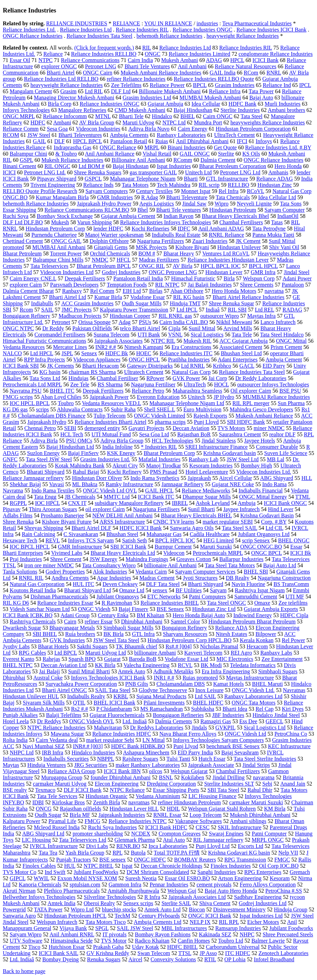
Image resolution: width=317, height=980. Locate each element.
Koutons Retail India (33, 590)
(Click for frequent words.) (104, 48)
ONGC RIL (152, 266)
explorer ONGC (59, 66)
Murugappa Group (62, 777)
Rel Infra (229, 191)
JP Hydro (224, 397)
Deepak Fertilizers (103, 391)
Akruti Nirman (19, 891)
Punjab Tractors (74, 860)
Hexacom (257, 646)
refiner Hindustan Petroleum (189, 802)
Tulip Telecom (110, 416)
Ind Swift (55, 872)
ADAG (214, 60)
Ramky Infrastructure (129, 484)
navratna (274, 291)
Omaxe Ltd (132, 590)
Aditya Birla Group (122, 441)
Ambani (62, 122)
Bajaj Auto (261, 98)
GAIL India (223, 73)
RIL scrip (209, 185)
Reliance (53, 54)
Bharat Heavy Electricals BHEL (196, 515)
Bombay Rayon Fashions (163, 934)
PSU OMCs (79, 441)
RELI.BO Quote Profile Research (40, 191)
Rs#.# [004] (179, 646)
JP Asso (208, 953)
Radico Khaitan (152, 941)
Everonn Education (158, 397)
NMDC (100, 260)
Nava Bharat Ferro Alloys (188, 734)
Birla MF (80, 815)
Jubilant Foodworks (291, 928)
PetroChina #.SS (284, 891)
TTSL (185, 953)
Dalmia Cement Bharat (28, 291)
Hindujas (79, 378)
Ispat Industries (174, 166)
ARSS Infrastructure (122, 522)
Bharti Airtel (61, 73)
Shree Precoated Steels (288, 934)
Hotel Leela (16, 721)
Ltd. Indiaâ (22, 959)
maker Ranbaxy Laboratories (148, 765)
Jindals (199, 728)
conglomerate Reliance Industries (275, 54)
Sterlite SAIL (176, 903)
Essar (296, 547)
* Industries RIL (159, 447)
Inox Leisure (210, 690)
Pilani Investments (164, 703)
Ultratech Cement (144, 372)
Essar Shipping (19, 210)
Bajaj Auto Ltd (279, 565)
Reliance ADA (231, 628)
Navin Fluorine (248, 584)
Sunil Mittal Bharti (89, 671)
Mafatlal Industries (159, 459)
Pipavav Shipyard (57, 179)
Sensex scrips (138, 903)
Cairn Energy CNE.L (33, 278)
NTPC (46, 60)
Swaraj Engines (226, 834)
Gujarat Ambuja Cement (128, 216)
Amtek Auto (132, 671)
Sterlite (226, 154)
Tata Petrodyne (269, 229)
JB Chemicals (80, 497)
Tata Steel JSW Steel (49, 459)
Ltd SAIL (205, 696)
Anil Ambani (192, 66)
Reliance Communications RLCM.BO (87, 210)
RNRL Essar (167, 815)
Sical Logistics (207, 335)
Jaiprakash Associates (119, 341)
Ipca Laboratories (168, 846)
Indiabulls (42, 303)
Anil (292, 922)
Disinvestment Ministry (239, 909)
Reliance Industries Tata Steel (99, 36)
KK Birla (105, 665)
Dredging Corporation (171, 784)
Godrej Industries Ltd (263, 903)
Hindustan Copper (130, 316)
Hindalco (162, 116)
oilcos (156, 771)
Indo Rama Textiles (53, 491)
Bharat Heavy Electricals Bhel (235, 216)
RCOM (11, 135)
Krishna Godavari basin (229, 453)
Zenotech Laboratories (283, 953)
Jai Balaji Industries (210, 285)
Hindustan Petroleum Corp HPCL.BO (189, 640)
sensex (160, 590)
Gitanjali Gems (111, 247)
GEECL (274, 721)
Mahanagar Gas (164, 534)
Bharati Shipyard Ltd (87, 590)
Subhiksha (203, 709)
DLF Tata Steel (163, 584)
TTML (303, 497)
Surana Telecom (112, 335)
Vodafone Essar (148, 297)
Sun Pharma (291, 403)
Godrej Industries (121, 272)
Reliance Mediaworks (206, 491)
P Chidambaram (114, 709)
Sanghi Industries (217, 872)
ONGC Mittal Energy (263, 497)
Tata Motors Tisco (106, 922)
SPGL (102, 928)
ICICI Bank (266, 60)
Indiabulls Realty (86, 696)
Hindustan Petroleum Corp (55, 229)
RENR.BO (128, 846)
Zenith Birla (107, 802)
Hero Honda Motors (234, 291)
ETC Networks (164, 597)
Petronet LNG (101, 66)
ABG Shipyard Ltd (43, 834)
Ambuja (247, 503)
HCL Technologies (172, 441)
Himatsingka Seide (71, 941)
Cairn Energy (193, 129)
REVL (52, 540)
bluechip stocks (119, 909)
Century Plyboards (159, 916)
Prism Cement (286, 347)
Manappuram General (27, 928)
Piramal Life (62, 821)
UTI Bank (149, 335)
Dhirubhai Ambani (142, 622)
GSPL (26, 160)
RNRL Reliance (226, 235)
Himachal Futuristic (193, 278)
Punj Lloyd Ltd (213, 846)
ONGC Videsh (94, 609)
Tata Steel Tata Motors (230, 565)
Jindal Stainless (219, 441)
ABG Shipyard (277, 478)
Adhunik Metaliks (173, 671)
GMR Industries (115, 197)
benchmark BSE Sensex (233, 746)
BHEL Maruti (267, 684)
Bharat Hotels (53, 646)
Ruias (162, 141)
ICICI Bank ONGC (285, 503)
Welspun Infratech (57, 922)
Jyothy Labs (16, 646)
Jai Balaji (49, 671)
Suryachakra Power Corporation (81, 684)
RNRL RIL (31, 578)
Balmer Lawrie (268, 941)
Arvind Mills (238, 328)
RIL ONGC (57, 166)
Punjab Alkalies (20, 715)
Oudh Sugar (48, 815)
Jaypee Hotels (260, 441)
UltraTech (195, 384)
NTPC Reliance (127, 790)
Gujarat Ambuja (166, 104)
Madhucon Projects (80, 316)
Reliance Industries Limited (199, 54)
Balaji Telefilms (64, 715)
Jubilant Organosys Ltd (264, 534)
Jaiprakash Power (109, 397)
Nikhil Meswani (234, 322)
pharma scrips (170, 422)
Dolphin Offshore (109, 241)
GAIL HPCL (159, 491)
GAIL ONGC (195, 154)
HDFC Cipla (294, 615)
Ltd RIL (94, 91)
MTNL (103, 116)
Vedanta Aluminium (158, 796)
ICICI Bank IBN (122, 771)
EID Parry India (195, 752)
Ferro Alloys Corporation (268, 885)
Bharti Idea (235, 709)
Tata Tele (242, 335)
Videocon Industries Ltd (67, 272)
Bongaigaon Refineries (178, 715)
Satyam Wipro (26, 934)
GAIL (39, 141)
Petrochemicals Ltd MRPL (32, 384)
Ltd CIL (274, 528)
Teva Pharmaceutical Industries (257, 23)
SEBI (70, 428)
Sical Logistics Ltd (265, 728)
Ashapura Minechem (146, 752)
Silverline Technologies (110, 897)
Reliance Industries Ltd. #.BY (278, 147)
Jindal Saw (194, 204)
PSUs (145, 322)
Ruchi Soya (16, 216)
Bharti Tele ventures (179, 210)
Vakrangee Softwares (198, 821)
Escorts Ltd (250, 846)
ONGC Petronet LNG (173, 272)
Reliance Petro (148, 391)
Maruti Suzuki (216, 547)
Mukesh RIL (197, 341)
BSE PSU (290, 391)
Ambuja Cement (284, 360)
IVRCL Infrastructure (54, 846)
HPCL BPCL (88, 141)
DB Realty (238, 578)
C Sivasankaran (81, 534)
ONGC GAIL (66, 241)
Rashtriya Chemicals (33, 622)
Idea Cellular (206, 104)
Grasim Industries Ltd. (105, 459)
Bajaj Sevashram (240, 752)
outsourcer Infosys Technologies (273, 384)
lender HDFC (108, 229)
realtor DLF (282, 434)
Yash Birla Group (85, 853)
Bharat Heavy (179, 253)
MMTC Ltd (116, 497)
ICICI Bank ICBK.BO (28, 615)
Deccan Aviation (191, 428)
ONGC (152, 54)
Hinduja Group (290, 909)
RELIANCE (126, 23)
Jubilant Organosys (118, 597)
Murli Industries (283, 104)
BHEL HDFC (208, 703)
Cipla (175, 328)
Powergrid (14, 909)
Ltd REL (264, 310)
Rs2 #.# (79, 709)
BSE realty (15, 790)
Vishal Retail (157, 154)
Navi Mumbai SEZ (44, 746)
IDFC (184, 229)
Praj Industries (26, 559)
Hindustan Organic (106, 796)
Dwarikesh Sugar (22, 628)
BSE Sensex (170, 609)
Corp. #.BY (274, 522)
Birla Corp (60, 104)
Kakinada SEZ (215, 934)
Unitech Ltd (198, 172)
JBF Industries (228, 715)
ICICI (9, 172)
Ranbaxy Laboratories (181, 135)
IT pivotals (114, 934)
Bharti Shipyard (206, 584)
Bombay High (256, 466)
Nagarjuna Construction (284, 578)
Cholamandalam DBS (181, 684)
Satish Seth (135, 540)
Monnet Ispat (196, 191)
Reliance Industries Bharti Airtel (111, 422)
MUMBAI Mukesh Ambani (210, 98)
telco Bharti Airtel (140, 328)
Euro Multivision (202, 409)
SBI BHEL (45, 634)
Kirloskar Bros (68, 802)
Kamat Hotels (228, 684)
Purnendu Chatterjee (54, 235)
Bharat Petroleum (22, 253)
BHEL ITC (62, 391)
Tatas (277, 222)
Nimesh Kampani (144, 347)
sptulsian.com (85, 885)
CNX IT (77, 503)
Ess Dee (248, 721)
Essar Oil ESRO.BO (187, 878)
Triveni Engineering (53, 185)
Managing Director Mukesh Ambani (74, 98)
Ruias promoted (200, 678)
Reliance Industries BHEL (170, 603)
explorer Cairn (26, 285)
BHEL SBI (256, 572)
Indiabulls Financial (261, 491)
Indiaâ (212, 310)
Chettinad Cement (23, 241)
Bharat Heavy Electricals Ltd (123, 553)
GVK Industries (67, 640)
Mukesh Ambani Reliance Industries (161, 73)
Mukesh (60, 222)
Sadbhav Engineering (258, 897)
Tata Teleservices (49, 266)
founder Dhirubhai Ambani (121, 777)
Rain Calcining (38, 534)
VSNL (175, 335)
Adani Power (297, 278)
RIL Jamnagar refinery (218, 840)
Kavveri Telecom (203, 653)
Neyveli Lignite (254, 204)
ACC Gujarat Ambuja (244, 341)
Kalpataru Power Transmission (134, 310)
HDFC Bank (242, 104)
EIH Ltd (132, 291)
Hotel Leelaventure (207, 472)
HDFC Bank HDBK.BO (138, 746)
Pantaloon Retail (129, 141)
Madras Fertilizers (159, 260)
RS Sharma (110, 384)
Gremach (300, 872)
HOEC (144, 353)
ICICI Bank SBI (21, 366)
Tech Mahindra (174, 185)
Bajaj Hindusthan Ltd (70, 447)
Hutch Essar (212, 759)
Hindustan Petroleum (233, 210)
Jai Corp (218, 378)
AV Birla (183, 266)
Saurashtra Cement (240, 434)
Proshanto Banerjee (62, 515)
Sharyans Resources (185, 634)
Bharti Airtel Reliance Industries (248, 297)
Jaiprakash (199, 478)
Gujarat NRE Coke (233, 484)
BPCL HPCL (263, 266)
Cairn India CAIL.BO (184, 322)
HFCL (124, 260)
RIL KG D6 (16, 603)
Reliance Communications (90, 60)
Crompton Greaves (179, 834)
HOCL (222, 384)
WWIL (41, 878)
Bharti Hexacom (101, 366)
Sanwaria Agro (19, 916)
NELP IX (200, 922)
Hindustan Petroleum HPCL (75, 916)
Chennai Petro (40, 428)
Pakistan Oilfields (92, 328)
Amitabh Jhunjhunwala (133, 891)
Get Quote (225, 147)
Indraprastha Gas (73, 147)
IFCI (242, 141)
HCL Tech (72, 434)
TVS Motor (114, 941)
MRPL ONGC (268, 840)
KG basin (50, 372)
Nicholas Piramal (219, 646)
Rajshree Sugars (141, 759)
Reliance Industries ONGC (202, 30)
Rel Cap (264, 709)
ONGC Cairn (98, 73)
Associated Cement (241, 347)
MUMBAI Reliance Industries (276, 397)
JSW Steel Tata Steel (116, 640)
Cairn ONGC (218, 116)
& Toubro (66, 154)
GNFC (10, 459)
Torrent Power (66, 253)
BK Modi (211, 665)
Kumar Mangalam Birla (62, 197)
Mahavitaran (108, 728)
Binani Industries (187, 147)
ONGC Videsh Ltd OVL (110, 491)
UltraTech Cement (235, 135)
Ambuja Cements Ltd (157, 922)
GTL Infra (143, 634)
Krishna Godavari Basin (267, 515)
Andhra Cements (70, 578)
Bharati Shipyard (46, 472)
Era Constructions (191, 347)
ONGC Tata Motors (253, 703)
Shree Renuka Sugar (231, 303)
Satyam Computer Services (205, 572)
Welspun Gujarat (189, 771)
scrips (42, 409)
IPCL (305, 85)
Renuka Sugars (104, 959)
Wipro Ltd (82, 909)
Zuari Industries (210, 241)
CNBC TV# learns (174, 522)
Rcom (26, 310)
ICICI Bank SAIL (58, 953)
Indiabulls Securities (66, 759)
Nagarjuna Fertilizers (161, 241)
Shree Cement (66, 559)
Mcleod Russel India (57, 827)
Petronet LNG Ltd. (45, 172)
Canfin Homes (194, 941)
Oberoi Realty (99, 903)
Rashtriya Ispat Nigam (260, 590)
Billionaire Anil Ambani (138, 160)
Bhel (143, 210)
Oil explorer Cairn (251, 391)
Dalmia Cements (174, 721)
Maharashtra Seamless (197, 391)
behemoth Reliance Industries (169, 36)
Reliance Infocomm (65, 116)
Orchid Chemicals (110, 253)
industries (207, 23)
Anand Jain (293, 784)
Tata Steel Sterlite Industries (265, 759)
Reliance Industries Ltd (86, 30)
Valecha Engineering (147, 665)
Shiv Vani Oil (284, 247)
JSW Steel (39, 135)
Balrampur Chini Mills (58, 260)
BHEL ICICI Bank (115, 703)
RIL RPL (229, 922)
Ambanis (278, 172)
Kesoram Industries (211, 466)
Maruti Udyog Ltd (106, 653)
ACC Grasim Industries (87, 303)
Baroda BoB (143, 659)
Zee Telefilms (126, 85)
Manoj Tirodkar (164, 466)
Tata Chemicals (233, 197)
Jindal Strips (256, 765)
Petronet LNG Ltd (240, 172)
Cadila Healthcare (210, 534)
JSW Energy (103, 559)
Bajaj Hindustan (131, 166)
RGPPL (18, 503)
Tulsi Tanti (178, 759)
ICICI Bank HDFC (166, 827)
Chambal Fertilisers (241, 222)
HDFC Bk (116, 353)
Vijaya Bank (73, 928)
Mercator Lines (70, 347)
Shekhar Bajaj (25, 484)
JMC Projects (77, 310)
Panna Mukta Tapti (273, 235)
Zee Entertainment (282, 659)
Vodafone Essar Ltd (187, 659)
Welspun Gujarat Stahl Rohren (222, 809)
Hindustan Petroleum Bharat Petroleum (252, 622)
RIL (147, 48)
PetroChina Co (291, 734)
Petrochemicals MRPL (218, 553)
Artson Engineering (240, 878)
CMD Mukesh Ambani (140, 110)
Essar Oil (20, 60)
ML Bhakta (85, 484)
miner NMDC (269, 428)
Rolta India (15, 740)
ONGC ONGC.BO (261, 547)
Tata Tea (48, 853)
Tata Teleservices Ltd (83, 840)
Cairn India (140, 60)
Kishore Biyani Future (67, 522)
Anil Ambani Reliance (110, 154)
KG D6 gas (15, 409)
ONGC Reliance (118, 147)
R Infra (152, 897)
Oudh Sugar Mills (142, 303)
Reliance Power (167, 85)
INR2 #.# (106, 347)
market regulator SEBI (228, 522)
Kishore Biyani (192, 247)
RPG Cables (32, 653)
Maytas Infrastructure (250, 678)
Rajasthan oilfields (81, 809)
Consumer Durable (277, 447)
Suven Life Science (286, 453)
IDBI (38, 802)
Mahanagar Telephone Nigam (143, 179)
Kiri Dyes (293, 709)
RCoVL (255, 191)
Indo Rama (275, 484)
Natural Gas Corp (191, 372)
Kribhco (222, 366)
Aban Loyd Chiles (61, 397)
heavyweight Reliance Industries (243, 36)
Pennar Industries (169, 885)
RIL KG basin (189, 297)
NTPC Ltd (174, 122)
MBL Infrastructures (184, 928)
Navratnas (294, 690)
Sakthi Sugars (92, 646)
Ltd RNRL (193, 366)
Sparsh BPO (82, 659)
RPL (117, 853)
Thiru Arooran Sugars (53, 509)
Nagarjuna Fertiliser (153, 384)
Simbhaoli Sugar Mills (129, 628)
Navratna (13, 491)
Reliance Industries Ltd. (29, 30)
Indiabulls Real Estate (176, 235)
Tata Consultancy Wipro (109, 565)
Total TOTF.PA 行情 (177, 853)
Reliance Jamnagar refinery (33, 478)
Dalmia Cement (218, 160)
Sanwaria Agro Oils (192, 528)
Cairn (70, 622)
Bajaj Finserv (134, 609)
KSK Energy (121, 453)
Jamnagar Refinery (183, 484)
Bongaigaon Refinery (26, 316)
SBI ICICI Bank (128, 547)
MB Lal (275, 459)
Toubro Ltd (230, 941)
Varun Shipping (94, 222)
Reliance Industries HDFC (122, 734)
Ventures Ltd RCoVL (226, 253)
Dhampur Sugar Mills (207, 497)
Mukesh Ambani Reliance (264, 416)
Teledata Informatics (253, 665)
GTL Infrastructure (227, 179)
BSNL (166, 777)
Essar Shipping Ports (176, 790)
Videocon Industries (98, 129)
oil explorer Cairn (105, 509)
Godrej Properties (65, 572)
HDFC (38, 122)
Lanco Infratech (278, 322)
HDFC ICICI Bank (141, 528)
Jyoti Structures (200, 578)
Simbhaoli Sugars (278, 671)
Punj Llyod (186, 746)
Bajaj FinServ (83, 453)
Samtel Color (185, 622)
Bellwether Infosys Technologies (39, 897)
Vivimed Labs (67, 553)
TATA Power (48, 909)
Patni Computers (207, 597)
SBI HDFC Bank (246, 422)
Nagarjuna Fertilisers (157, 509)
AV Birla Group (97, 122)
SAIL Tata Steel (113, 690)
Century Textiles (154, 191)
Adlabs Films (18, 515)
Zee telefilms (293, 603)
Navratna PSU (26, 391)
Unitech (197, 397)
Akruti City (125, 466)
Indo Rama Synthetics (155, 478)
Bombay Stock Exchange (65, 216)
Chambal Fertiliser (117, 378)
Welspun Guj (182, 891)
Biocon (197, 909)
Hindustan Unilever (239, 247)
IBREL (180, 503)
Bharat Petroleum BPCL (104, 266)
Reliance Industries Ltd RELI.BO (61, 79)
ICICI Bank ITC (156, 497)
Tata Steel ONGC (227, 603)
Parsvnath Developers (74, 285)
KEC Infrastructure (289, 746)
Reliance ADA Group (72, 771)
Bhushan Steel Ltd (241, 353)
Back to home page (24, 971)
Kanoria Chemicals (40, 885)
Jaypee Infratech (241, 509)
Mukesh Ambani (180, 60)
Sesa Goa (57, 129)
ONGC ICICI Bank (210, 916)
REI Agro (241, 653)
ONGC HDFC (150, 860)
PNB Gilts (137, 684)
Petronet (61, 322)
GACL (247, 366)
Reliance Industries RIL (142, 30)
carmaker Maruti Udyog (60, 784)
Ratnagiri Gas (216, 721)
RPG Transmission (245, 860)
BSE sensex (112, 860)
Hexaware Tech (20, 540)
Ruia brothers (80, 634)
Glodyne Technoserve (163, 690)
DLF (60, 141)
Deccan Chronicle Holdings (172, 866)
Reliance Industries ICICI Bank (271, 30)
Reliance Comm (21, 129)
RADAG (292, 310)
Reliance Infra (225, 91)
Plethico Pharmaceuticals (72, 891)
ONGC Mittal (291, 341)
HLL (307, 478)
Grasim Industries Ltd (147, 98)
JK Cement (248, 241)
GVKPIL (225, 728)
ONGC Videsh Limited (160, 416)
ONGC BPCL (267, 553)
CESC (202, 827)
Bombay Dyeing (60, 959)
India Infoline (118, 447)
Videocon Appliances (97, 360)
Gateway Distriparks (150, 366)
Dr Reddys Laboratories (157, 728)
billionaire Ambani (155, 653)
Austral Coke (48, 678)
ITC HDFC (237, 953)
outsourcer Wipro (220, 316)
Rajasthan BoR (194, 434)
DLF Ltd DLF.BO (23, 222)
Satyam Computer (284, 210)
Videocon (174, 553)
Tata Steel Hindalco (282, 335)
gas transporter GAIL (153, 172)
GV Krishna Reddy (108, 953)
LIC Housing (36, 840)
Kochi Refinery (124, 472)
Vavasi (57, 484)
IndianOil (288, 216)
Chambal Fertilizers (238, 771)
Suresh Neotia (141, 878)
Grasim (68, 91)
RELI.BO (238, 185)
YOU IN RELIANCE (168, 23)
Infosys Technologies (26, 110)
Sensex (89, 353)
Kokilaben (193, 777)
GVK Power (187, 378)
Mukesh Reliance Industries (73, 160)
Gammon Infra (125, 885)
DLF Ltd (121, 91)
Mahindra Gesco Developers (261, 409)
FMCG (92, 821)
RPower (155, 378)
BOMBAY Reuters (195, 860)
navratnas (139, 802)
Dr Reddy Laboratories (261, 378)
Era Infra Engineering (226, 671)
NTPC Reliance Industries (56, 728)
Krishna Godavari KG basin (239, 853)
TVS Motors (231, 428)
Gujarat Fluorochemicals (117, 715)
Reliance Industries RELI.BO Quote (214, 79)
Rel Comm (102, 291)
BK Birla (114, 634)
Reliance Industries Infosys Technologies (166, 222)
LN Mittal (154, 740)
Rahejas (51, 659)
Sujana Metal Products (161, 696)
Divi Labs (97, 846)
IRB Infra (53, 752)
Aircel (135, 959)
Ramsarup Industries (238, 928)
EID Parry (274, 366)
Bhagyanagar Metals (72, 628)
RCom (251, 73)
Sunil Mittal (202, 328)
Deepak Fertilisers (85, 278)
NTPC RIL (163, 341)
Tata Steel (251, 116)
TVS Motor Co (20, 872)
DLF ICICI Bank (83, 790)
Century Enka (113, 615)
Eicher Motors (263, 922)
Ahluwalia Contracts (80, 409)
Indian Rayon (178, 216)
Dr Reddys (49, 721)
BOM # (147, 253)
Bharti (191, 179)
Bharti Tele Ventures (147, 66)
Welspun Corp (259, 278)
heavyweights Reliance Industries (268, 122)
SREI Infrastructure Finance (216, 447)
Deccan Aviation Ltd (64, 665)
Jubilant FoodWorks (96, 872)
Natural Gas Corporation (37, 584)
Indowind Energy (252, 615)
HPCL (237, 60)
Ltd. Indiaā (135, 721)
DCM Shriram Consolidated (158, 872)
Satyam (218, 590)
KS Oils (251, 154)
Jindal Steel (297, 272)
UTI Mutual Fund (111, 434)
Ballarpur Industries (242, 559)
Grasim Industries (235, 85)
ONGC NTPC (18, 328)
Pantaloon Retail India (138, 278)
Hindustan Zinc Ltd (214, 609)
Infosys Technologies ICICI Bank (108, 678)
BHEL (187, 116)
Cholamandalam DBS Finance (52, 416)
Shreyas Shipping (44, 528)
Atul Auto (174, 840)
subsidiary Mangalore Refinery (129, 503)
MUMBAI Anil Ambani (59, 247)
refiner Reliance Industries (136, 79)
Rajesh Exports (210, 416)
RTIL (210, 959)
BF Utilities (188, 590)
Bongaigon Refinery (184, 628)
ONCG (44, 809)
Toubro (66, 403)
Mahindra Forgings (147, 559)
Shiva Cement (215, 903)
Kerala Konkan (257, 640)
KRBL (121, 696)
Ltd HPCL (42, 353)
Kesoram (280, 878)
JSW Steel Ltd (243, 459)
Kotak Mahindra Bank (80, 466)
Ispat (127, 866)
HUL (70, 866)
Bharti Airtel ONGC (64, 690)
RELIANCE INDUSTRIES (76, 23)
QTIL (79, 703)
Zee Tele (80, 384)
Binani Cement (19, 166)
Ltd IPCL (187, 310)
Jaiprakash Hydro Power (104, 204)
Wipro (221, 204)
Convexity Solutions (173, 959)
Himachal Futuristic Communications (44, 341)
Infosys (264, 141)
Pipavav (12, 509)
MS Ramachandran (161, 709)
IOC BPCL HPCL (30, 547)
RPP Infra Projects (44, 360)
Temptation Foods (127, 285)
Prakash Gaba (108, 947)
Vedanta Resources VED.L (112, 403)
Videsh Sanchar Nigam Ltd (40, 609)
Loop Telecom (206, 815)
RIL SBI (237, 310)
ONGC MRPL (19, 116)
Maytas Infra (261, 316)
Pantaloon (293, 285)
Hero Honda (288, 166)
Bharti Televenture (187, 197)
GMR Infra (263, 272)
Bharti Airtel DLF (92, 528)
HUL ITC (83, 584)
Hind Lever (280, 509)
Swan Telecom (154, 953)
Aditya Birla (44, 441)
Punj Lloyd (206, 422)
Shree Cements (256, 285)
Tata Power (261, 91)
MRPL (152, 147)
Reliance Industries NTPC (138, 821)
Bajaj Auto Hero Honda (231, 891)
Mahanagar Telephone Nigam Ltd (187, 403)
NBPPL (105, 759)
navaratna (264, 777)
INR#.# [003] (88, 746)
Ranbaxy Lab (203, 459)
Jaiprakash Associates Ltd (197, 897)
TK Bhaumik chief (136, 646)
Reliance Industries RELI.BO (104, 54)
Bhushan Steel (123, 534)
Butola (138, 853)
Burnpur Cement (173, 547)
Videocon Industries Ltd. (264, 472)
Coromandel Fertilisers (60, 335)
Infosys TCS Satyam (91, 540)
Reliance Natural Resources (246, 66)
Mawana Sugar (67, 734)
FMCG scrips (18, 397)
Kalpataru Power (21, 821)
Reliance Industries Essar (65, 603)
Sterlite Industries (240, 110)
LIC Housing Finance (213, 796)
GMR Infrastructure (80, 547)
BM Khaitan (151, 615)
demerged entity (102, 428)
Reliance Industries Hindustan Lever (228, 260)
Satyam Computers (107, 191)
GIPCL (18, 878)
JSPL (67, 353)
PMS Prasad (164, 472)
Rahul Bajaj (86, 472)
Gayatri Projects (146, 428)
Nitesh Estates (231, 634)
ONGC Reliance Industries (33, 36)
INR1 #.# (164, 678)
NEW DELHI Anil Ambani (123, 515)
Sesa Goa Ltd (154, 434)
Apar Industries (114, 578)
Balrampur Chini (28, 154)
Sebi (267, 784)
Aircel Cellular (236, 478)
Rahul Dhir (260, 790)
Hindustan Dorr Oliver (97, 478)
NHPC (247, 934)
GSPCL (93, 179)
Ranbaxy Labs (276, 653)
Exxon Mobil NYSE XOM (87, 878)
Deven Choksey (120, 584)
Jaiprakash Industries (122, 815)
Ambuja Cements (129, 135)
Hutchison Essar (66, 947)
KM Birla (275, 809)
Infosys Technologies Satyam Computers (218, 740)
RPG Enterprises (263, 872)
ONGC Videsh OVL (92, 721)
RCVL (185, 665)
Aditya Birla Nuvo (149, 129)
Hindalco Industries (93, 752)
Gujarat (112, 659)
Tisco (34, 947)
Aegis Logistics (157, 204)
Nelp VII (288, 853)
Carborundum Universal (233, 947)
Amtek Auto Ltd (162, 909)
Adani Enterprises (238, 360)
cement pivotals (214, 885)
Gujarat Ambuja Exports (271, 609)
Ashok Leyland (212, 503)
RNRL (274, 73)
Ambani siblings (248, 821)
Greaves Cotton (194, 559)
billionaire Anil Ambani (170, 565)
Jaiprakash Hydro (47, 422)
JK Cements (61, 366)
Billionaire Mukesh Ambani (170, 91)
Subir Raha (123, 409)
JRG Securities (91, 765)
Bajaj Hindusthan (193, 110)
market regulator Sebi (110, 740)
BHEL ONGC (294, 540)
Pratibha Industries (189, 360)
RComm (183, 160)
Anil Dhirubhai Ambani (202, 141)
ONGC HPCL (144, 360)
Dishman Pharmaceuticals (59, 597)
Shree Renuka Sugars (98, 172)
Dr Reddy (53, 328)
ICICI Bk (300, 553)
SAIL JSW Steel (135, 928)
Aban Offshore (187, 291)
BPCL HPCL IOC (175, 540)
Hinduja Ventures (47, 765)
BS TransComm (291, 584)
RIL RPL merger (251, 403)
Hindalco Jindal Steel (276, 715)
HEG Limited (219, 540)
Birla (229, 278)
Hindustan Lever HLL (134, 809)
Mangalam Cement (31, 91)
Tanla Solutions (20, 572)
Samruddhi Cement (256, 597)
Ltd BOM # (92, 166)
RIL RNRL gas (175, 316)
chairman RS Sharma (92, 372)
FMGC (282, 860)
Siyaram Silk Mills (44, 703)
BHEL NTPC (18, 665)
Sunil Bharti (201, 509)
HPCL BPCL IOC (221, 266)
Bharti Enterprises (23, 553)
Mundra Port (208, 122)
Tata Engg (45, 497)
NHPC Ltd (22, 752)
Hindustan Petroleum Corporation (253, 129)
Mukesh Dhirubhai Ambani (260, 815)
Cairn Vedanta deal (57, 740)
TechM (122, 916)
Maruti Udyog (138, 122)
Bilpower (266, 634)
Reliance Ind (277, 85)
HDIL (173, 809)
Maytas (11, 765)
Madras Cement (157, 578)
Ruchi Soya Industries (112, 827)
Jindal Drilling (229, 777)
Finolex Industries (231, 866)
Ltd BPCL (66, 653)
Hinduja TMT (185, 303)
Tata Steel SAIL (239, 528)
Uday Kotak (145, 947)
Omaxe (262, 603)
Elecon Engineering (117, 784)
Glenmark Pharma (135, 840)
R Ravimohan (117, 603)
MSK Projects (151, 247)
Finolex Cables (39, 866)
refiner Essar (98, 622)
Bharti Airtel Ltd (68, 297)
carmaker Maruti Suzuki (256, 802)
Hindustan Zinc (275, 185)
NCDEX (141, 834)
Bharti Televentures (80, 135)
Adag (125, 322)
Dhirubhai (14, 678)
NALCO (12, 353)
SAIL (47, 310)
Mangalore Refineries (82, 110)
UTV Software (26, 941)
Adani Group (75, 615)
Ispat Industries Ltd (261, 916)
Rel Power (293, 640)
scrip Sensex (256, 540)
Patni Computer (269, 834)
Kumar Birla (108, 297)
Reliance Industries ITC (186, 353)
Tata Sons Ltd (45, 378)
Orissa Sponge (95, 322)
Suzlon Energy (43, 453)
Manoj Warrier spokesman (114, 235)
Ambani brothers (287, 110)
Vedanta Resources (24, 347)
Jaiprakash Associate (211, 765)
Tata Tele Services (57, 796)
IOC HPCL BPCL (30, 403)
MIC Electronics (235, 659)
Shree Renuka (18, 522)
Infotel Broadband (274, 959)
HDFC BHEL (182, 947)
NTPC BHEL (99, 866)
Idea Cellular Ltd (277, 197)
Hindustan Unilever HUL (31, 696)
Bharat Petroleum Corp (169, 453)
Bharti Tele (131, 116)
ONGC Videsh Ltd (245, 734)
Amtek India (61, 903)
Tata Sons (291, 204)
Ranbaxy (72, 291)
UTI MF (295, 597)
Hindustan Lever (224, 272)
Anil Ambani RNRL (72, 934)
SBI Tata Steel (223, 790)
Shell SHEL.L (160, 409)
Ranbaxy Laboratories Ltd (253, 696)
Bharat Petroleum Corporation (233, 166)
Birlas (156, 291)
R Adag (150, 197)
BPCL (200, 85)
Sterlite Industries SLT (229, 784)
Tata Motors (135, 185)
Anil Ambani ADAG (221, 229)
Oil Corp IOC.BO (279, 866)
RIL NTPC (167, 285)
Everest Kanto (19, 659)
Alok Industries (110, 572)
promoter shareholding (98, 834)
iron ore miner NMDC (49, 565)
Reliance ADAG (275, 179)
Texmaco (45, 790)
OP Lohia (235, 959)
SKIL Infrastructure (239, 827)
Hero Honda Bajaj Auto (199, 615)
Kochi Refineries (150, 229)
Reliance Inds (98, 185)
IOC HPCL (47, 503)
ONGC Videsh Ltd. (253, 690)
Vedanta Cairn (151, 572)
